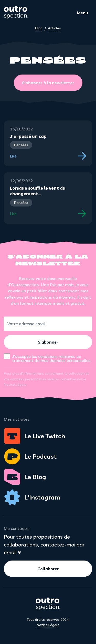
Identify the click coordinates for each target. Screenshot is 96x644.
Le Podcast (30, 456)
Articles (54, 28)
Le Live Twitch (34, 436)
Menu (83, 13)
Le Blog (25, 477)
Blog (39, 28)
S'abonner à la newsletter (48, 83)
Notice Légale (15, 384)
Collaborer (48, 569)
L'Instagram (32, 497)
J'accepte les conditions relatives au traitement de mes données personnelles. (52, 358)
